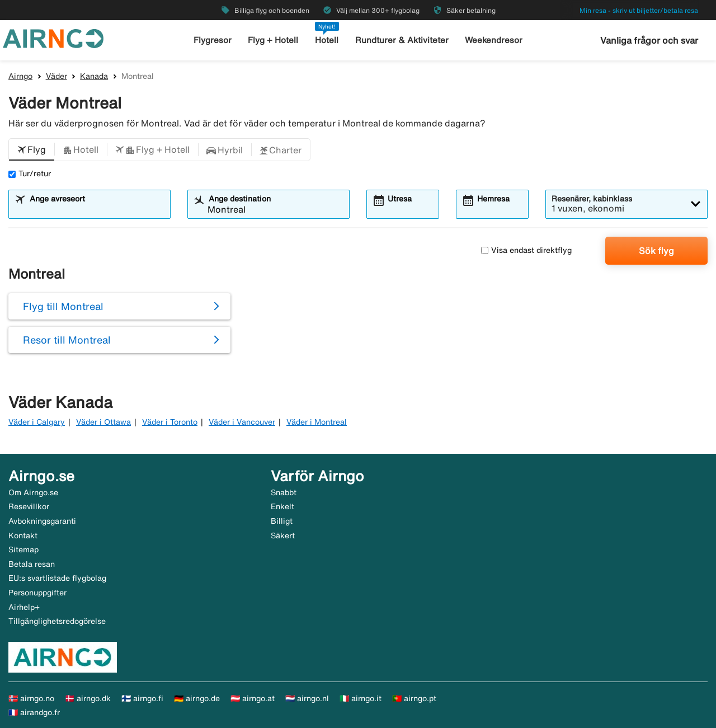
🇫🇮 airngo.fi (142, 698)
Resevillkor (29, 506)
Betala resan (32, 564)
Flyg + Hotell (273, 40)
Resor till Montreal (67, 340)
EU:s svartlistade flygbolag (57, 578)
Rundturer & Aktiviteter (402, 40)
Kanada (94, 76)
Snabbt (284, 492)
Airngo (20, 76)
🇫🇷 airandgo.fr (34, 712)
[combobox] (96, 209)
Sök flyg (656, 251)
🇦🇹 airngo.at (253, 698)
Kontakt (23, 536)
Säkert (283, 536)
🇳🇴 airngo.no (31, 698)
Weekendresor (494, 40)
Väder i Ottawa (103, 422)
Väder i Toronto (170, 422)
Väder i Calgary (37, 422)
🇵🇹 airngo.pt (414, 698)
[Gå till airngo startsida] (53, 37)
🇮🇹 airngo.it (361, 698)
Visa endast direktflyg (526, 250)
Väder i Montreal (317, 422)
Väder (56, 76)
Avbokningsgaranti (42, 521)
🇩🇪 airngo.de (197, 698)
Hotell (327, 40)
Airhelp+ (24, 607)
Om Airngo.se (33, 492)
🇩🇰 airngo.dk (88, 698)
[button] (32, 150)
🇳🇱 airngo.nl (307, 698)
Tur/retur (30, 173)
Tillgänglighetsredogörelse (57, 621)
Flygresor (213, 40)
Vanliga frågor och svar (649, 40)
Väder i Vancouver (242, 422)
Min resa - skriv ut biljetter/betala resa (639, 10)
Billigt (282, 521)
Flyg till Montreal (63, 306)
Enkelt (282, 506)
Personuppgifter (37, 593)
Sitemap (23, 549)
